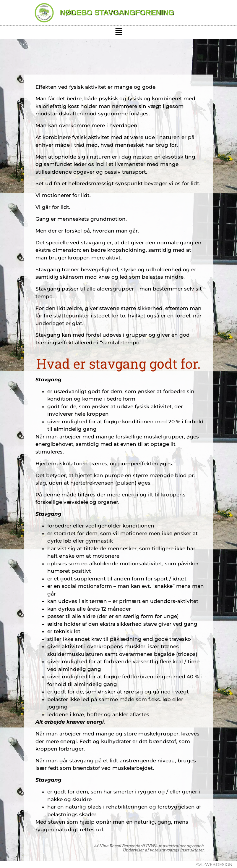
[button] (119, 32)
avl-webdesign (214, 864)
